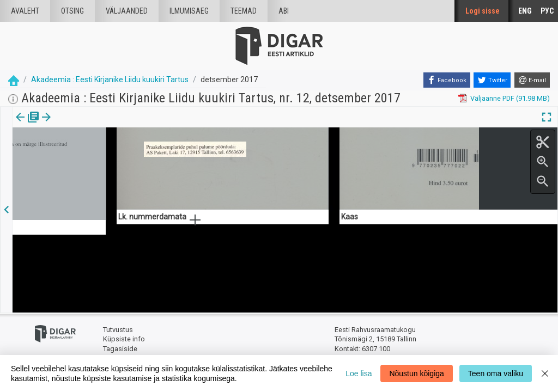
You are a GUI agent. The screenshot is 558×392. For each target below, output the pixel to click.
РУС (547, 11)
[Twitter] (492, 80)
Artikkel (76, 125)
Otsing (72, 11)
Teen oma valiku (496, 373)
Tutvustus (118, 330)
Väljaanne (28, 125)
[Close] (545, 373)
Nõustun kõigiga (416, 373)
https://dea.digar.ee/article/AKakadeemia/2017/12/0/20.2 (104, 155)
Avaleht (25, 11)
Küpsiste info (124, 339)
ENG (525, 11)
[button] (93, 125)
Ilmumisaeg (189, 11)
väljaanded (127, 11)
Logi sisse (483, 11)
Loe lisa (359, 373)
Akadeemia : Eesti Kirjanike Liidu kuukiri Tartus (110, 79)
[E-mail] (532, 80)
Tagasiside (120, 349)
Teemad (244, 11)
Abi (284, 11)
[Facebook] (447, 80)
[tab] (28, 125)
